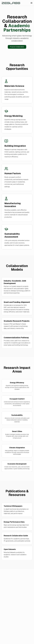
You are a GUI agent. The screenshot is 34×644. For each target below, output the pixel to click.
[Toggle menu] (31, 3)
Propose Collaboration (17, 47)
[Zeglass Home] (11, 3)
